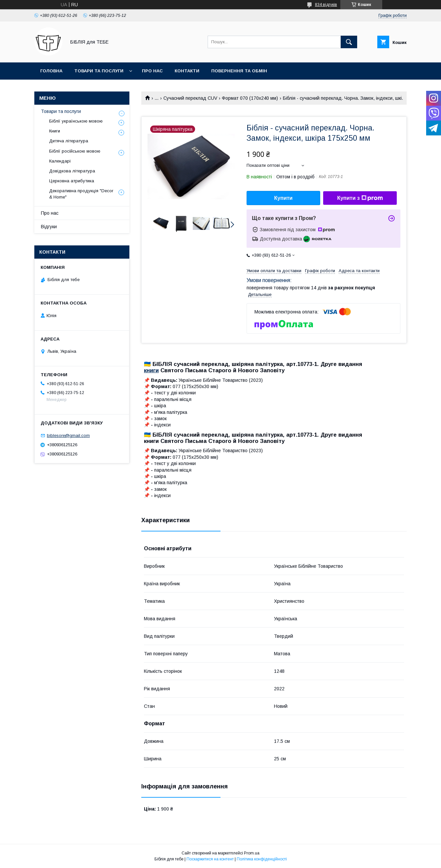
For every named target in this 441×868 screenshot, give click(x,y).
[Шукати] (349, 42)
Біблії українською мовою (76, 121)
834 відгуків (326, 5)
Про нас (152, 71)
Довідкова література (72, 171)
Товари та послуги (99, 71)
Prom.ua (252, 853)
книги (151, 370)
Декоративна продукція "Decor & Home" (81, 194)
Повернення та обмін (239, 71)
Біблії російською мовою (75, 151)
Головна (51, 71)
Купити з (360, 198)
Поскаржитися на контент (210, 859)
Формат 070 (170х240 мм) (250, 98)
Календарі (60, 161)
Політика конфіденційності (262, 859)
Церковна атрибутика (72, 181)
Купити (284, 198)
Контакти (187, 71)
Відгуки (49, 227)
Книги (55, 131)
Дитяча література (69, 141)
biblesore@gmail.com (68, 435)
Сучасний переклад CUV (190, 98)
